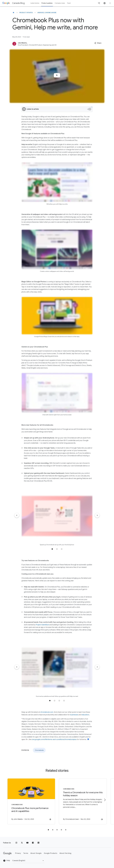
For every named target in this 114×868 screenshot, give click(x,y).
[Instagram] (16, 843)
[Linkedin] (38, 843)
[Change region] (28, 861)
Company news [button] (60, 3)
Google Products (50, 853)
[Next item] (97, 515)
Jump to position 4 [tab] (64, 701)
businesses (74, 715)
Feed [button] (69, 3)
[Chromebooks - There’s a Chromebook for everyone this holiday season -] (83, 801)
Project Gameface (42, 625)
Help (7, 861)
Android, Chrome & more (47, 13)
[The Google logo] (7, 853)
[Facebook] (33, 843)
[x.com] (22, 843)
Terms (26, 853)
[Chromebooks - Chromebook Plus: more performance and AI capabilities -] (31, 801)
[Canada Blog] (13, 13)
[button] (98, 43)
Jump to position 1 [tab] (52, 549)
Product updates (26, 13)
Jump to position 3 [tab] (62, 549)
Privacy (18, 853)
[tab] (48, 830)
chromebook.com (47, 712)
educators (85, 715)
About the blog (65, 853)
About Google (36, 853)
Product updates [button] (47, 3)
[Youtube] (27, 843)
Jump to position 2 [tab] (57, 549)
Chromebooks (39, 750)
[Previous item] (17, 515)
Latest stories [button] (35, 3)
